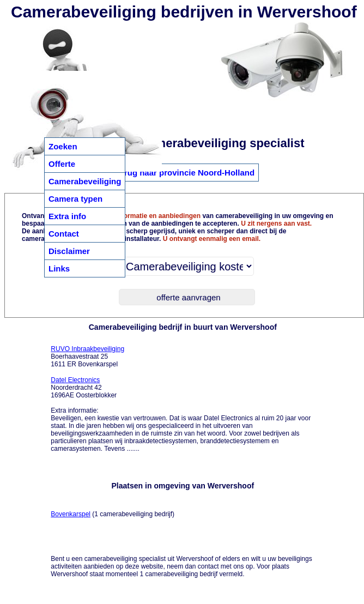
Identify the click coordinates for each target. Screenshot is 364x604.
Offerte (62, 164)
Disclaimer (69, 251)
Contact (64, 234)
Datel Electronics (75, 380)
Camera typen (75, 199)
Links (59, 268)
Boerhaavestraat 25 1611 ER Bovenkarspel (87, 357)
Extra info (67, 216)
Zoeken (63, 146)
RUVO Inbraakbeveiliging (87, 349)
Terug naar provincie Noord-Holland (185, 173)
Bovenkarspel (71, 514)
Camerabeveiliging (85, 181)
